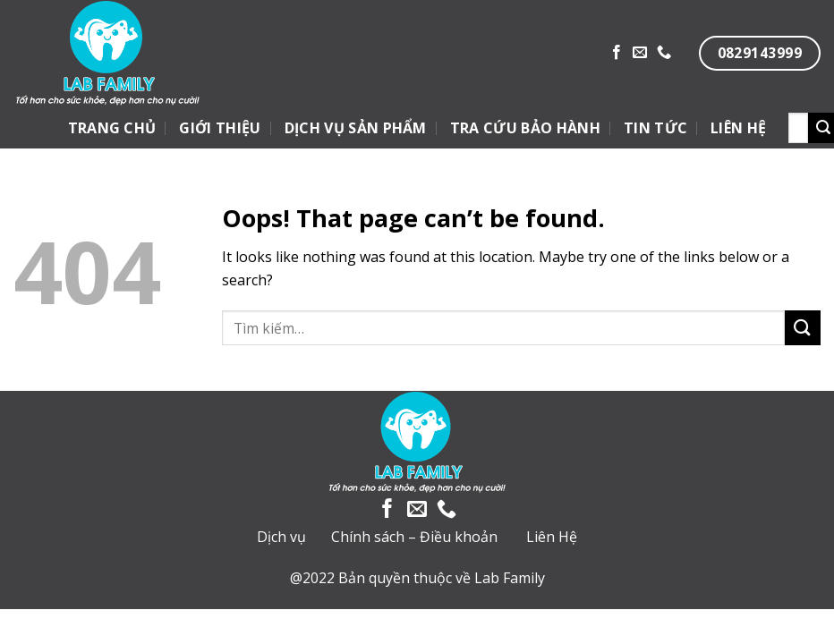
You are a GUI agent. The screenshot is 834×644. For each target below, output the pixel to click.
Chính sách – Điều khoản (414, 537)
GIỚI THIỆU (220, 128)
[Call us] (664, 53)
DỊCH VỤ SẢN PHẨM (356, 128)
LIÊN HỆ (738, 128)
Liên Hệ (552, 537)
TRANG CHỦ (112, 128)
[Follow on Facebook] (617, 53)
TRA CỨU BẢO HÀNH (525, 128)
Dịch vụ (281, 537)
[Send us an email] (640, 53)
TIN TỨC (655, 128)
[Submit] (803, 328)
